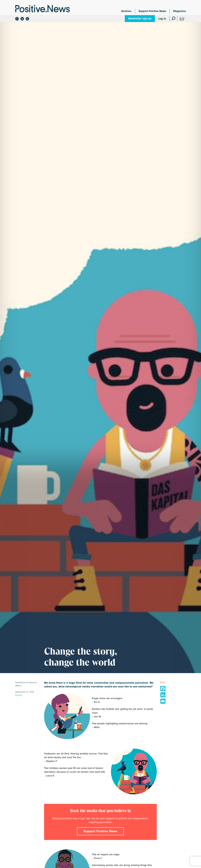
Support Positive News (152, 11)
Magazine (180, 11)
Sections (126, 11)
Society (19, 695)
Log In (162, 19)
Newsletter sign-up (140, 19)
